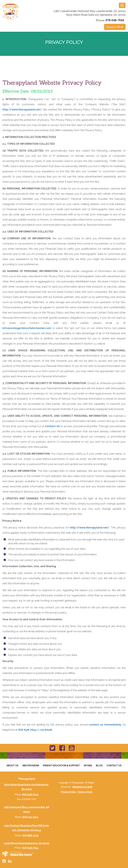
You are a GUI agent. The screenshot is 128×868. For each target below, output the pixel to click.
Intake (88, 766)
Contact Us (52, 426)
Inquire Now (115, 27)
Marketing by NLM (82, 787)
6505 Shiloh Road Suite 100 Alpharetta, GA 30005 (96, 15)
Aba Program (31, 766)
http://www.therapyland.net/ (22, 110)
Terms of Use (85, 792)
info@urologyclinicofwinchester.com (27, 328)
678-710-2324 (30, 817)
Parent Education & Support (61, 766)
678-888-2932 (30, 835)
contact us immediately (105, 725)
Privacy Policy (69, 792)
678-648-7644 (115, 20)
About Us (12, 766)
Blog (99, 766)
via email (46, 730)
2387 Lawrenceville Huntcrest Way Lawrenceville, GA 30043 (90, 11)
